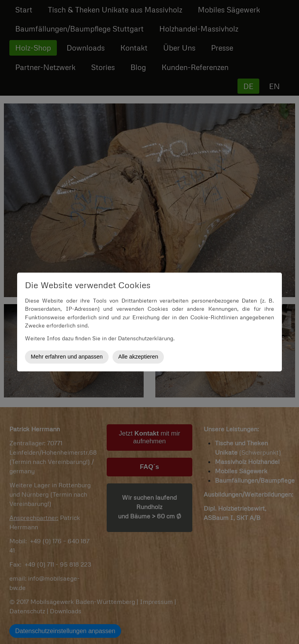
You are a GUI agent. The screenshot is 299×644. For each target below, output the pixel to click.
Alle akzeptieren (138, 357)
